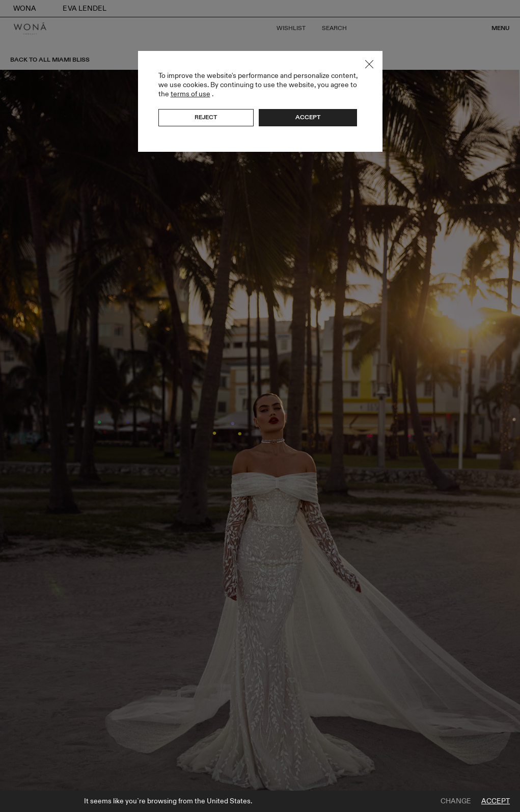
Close (369, 64)
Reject (206, 117)
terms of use (190, 94)
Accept (496, 801)
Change (456, 801)
